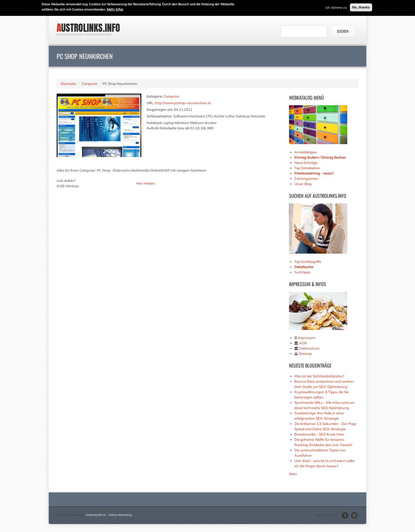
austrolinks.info (88, 28)
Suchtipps (302, 272)
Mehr (293, 474)
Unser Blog (303, 184)
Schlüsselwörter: (160, 116)
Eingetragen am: (160, 109)
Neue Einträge (306, 163)
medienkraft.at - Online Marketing (109, 515)
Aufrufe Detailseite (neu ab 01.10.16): (177, 128)
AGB (303, 343)
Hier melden (146, 183)
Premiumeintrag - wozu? (314, 173)
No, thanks (361, 6)
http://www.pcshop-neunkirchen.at (183, 103)
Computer (89, 84)
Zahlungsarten (306, 178)
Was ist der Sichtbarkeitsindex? (319, 376)
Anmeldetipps (305, 152)
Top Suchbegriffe (308, 262)
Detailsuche (304, 267)
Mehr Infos (115, 8)
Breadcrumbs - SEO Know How (319, 434)
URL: (150, 103)
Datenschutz (309, 348)
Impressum (307, 338)
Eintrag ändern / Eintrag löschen (320, 157)
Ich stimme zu (336, 7)
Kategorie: (155, 96)
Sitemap (305, 354)
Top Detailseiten (307, 168)
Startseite (68, 84)
